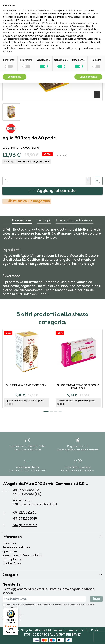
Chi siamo (9, 543)
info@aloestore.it (25, 525)
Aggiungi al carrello (53, 191)
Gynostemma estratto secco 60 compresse (78, 387)
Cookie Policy (12, 563)
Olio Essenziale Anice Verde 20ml (27, 385)
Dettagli (43, 221)
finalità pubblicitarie (36, 33)
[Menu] (16, 610)
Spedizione (10, 551)
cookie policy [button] (49, 20)
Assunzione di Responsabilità (22, 555)
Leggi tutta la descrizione (21, 148)
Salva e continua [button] (88, 77)
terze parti (52, 23)
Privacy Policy (12, 559)
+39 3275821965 (24, 513)
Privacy (49, 605)
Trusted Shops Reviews (74, 221)
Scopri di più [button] (15, 77)
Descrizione (21, 221)
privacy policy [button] (26, 14)
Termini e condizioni (16, 547)
